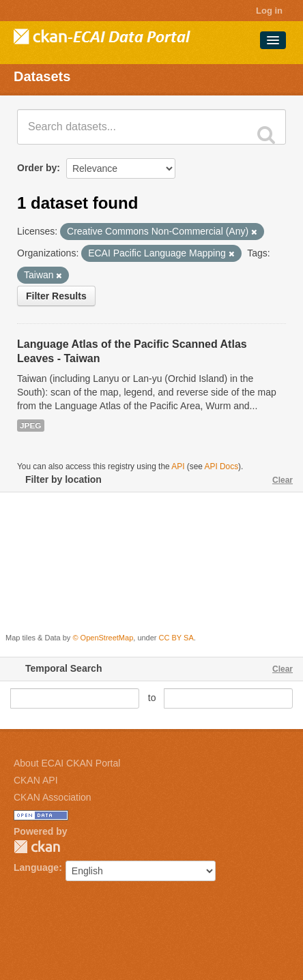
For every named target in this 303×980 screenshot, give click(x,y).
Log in (269, 11)
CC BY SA (176, 638)
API (178, 466)
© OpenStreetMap (103, 638)
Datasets (42, 76)
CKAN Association (53, 797)
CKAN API (36, 780)
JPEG (31, 426)
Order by (37, 168)
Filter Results (56, 296)
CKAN (37, 847)
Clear (283, 480)
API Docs (222, 466)
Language (36, 867)
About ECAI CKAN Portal (67, 763)
